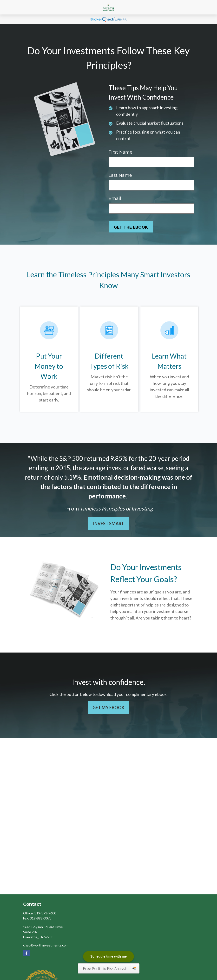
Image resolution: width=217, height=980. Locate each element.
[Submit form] (131, 227)
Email (115, 198)
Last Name (120, 175)
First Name (121, 152)
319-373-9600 (45, 913)
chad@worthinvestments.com (46, 945)
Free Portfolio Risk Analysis (105, 968)
